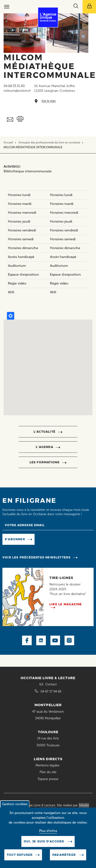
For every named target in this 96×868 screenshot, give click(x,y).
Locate (11, 316)
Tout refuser (20, 855)
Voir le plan (48, 101)
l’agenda (45, 447)
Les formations (45, 462)
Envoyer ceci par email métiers (10, 120)
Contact (51, 684)
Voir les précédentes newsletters (36, 557)
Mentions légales (48, 765)
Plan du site (48, 772)
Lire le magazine (66, 604)
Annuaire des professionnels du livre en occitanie (49, 142)
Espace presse (48, 779)
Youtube (55, 640)
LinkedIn (41, 640)
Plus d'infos (48, 831)
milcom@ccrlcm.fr (17, 91)
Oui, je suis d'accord (44, 841)
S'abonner (15, 539)
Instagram (69, 640)
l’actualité (45, 432)
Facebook (27, 640)
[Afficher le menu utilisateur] (89, 7)
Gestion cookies (15, 804)
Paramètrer (65, 855)
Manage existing (51, 539)
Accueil (8, 142)
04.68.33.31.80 (14, 86)
